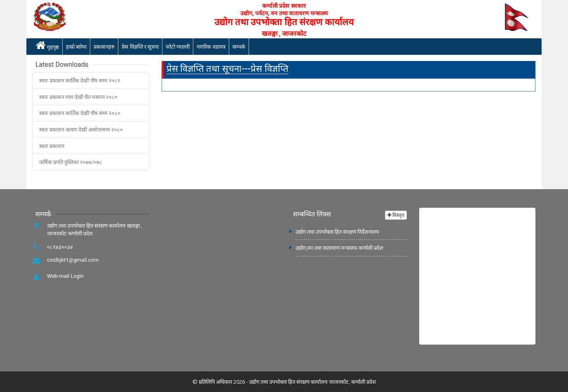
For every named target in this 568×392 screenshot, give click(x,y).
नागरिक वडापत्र (211, 47)
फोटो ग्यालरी (178, 47)
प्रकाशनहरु (104, 47)
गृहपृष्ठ (47, 45)
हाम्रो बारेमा (76, 47)
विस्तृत (396, 215)
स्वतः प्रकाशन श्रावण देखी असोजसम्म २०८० (81, 129)
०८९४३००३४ (60, 247)
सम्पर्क (239, 47)
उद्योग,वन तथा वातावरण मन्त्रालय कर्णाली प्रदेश (339, 248)
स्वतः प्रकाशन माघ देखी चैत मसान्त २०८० (78, 97)
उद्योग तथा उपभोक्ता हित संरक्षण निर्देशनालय (337, 232)
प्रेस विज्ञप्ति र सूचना (140, 47)
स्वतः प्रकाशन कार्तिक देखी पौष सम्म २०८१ (80, 80)
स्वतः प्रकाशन (52, 146)
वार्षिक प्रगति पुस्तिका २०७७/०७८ (71, 162)
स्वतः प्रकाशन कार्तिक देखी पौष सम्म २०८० (80, 113)
